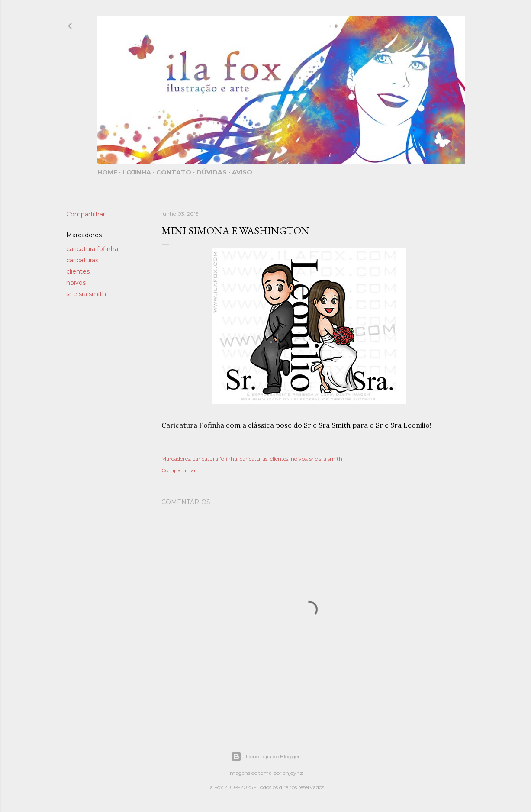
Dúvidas (212, 172)
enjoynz (293, 773)
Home (107, 172)
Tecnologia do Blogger (265, 757)
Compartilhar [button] (86, 214)
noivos (76, 283)
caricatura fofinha (92, 249)
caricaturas (82, 260)
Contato (174, 172)
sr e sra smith (86, 294)
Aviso (242, 172)
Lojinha (137, 172)
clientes (78, 271)
